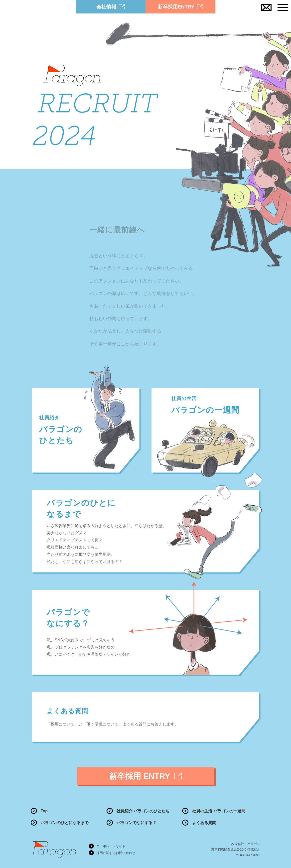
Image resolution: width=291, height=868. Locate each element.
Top (44, 811)
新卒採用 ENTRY (145, 776)
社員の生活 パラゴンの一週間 (219, 811)
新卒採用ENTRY (180, 7)
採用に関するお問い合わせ (116, 853)
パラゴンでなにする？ (137, 823)
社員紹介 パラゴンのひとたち (143, 811)
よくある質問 (204, 823)
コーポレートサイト (111, 846)
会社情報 (111, 7)
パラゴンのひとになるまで (65, 823)
